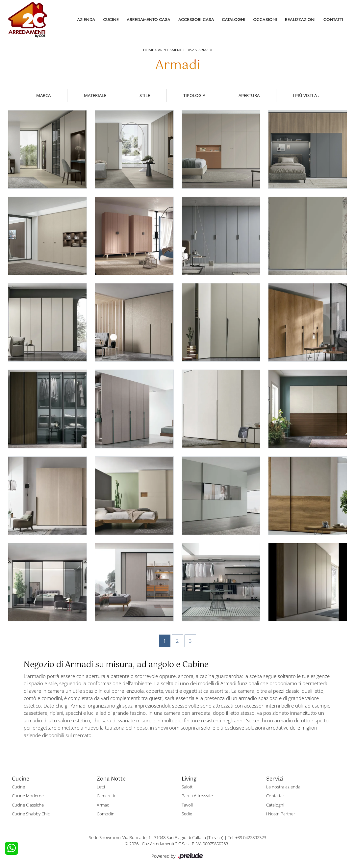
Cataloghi (234, 20)
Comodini (106, 814)
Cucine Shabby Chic (31, 814)
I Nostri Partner (281, 814)
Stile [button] (145, 95)
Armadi (205, 50)
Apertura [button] (249, 95)
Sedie (187, 814)
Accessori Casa (196, 20)
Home (149, 50)
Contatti (333, 20)
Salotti (188, 787)
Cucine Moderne (28, 796)
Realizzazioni (300, 20)
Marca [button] (43, 95)
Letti (101, 787)
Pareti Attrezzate (197, 796)
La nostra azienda (283, 787)
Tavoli (187, 805)
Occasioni (265, 20)
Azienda (86, 20)
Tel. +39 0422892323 (247, 837)
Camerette (107, 796)
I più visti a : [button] (306, 95)
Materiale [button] (95, 95)
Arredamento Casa (149, 20)
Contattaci (276, 796)
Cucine (111, 20)
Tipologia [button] (194, 95)
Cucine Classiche (28, 805)
